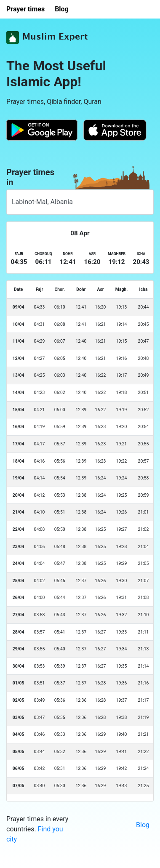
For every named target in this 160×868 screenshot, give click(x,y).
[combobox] (80, 202)
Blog (143, 825)
